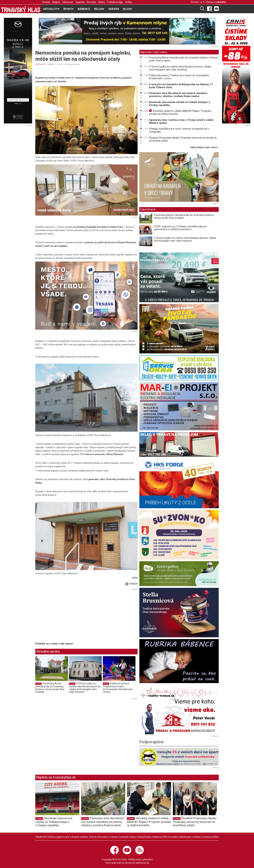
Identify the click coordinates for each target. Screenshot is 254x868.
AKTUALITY (41, 64)
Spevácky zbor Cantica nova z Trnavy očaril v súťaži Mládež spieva (181, 121)
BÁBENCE (84, 9)
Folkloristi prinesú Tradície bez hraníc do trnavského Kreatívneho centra (118, 688)
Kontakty (173, 837)
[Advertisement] (65, 616)
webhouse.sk (142, 863)
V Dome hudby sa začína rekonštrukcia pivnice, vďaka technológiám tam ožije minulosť (85, 688)
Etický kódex (144, 837)
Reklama (157, 837)
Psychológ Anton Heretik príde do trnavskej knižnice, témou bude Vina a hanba (50, 688)
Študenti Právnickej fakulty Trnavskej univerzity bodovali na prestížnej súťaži (183, 139)
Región (56, 2)
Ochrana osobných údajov (123, 837)
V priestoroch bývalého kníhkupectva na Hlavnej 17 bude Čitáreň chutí (181, 86)
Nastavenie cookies (190, 837)
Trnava (46, 2)
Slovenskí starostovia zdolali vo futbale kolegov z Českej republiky (180, 104)
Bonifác (222, 2)
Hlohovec (68, 2)
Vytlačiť (131, 584)
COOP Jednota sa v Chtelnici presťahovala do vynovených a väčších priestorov (180, 228)
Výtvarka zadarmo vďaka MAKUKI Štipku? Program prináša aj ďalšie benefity (180, 112)
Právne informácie (98, 837)
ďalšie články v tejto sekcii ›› (205, 147)
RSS (165, 837)
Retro (102, 2)
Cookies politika (210, 837)
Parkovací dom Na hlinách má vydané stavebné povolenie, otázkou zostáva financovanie (178, 95)
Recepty (91, 2)
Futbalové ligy (115, 2)
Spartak (80, 2)
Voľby (128, 2)
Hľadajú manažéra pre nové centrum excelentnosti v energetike (179, 130)
